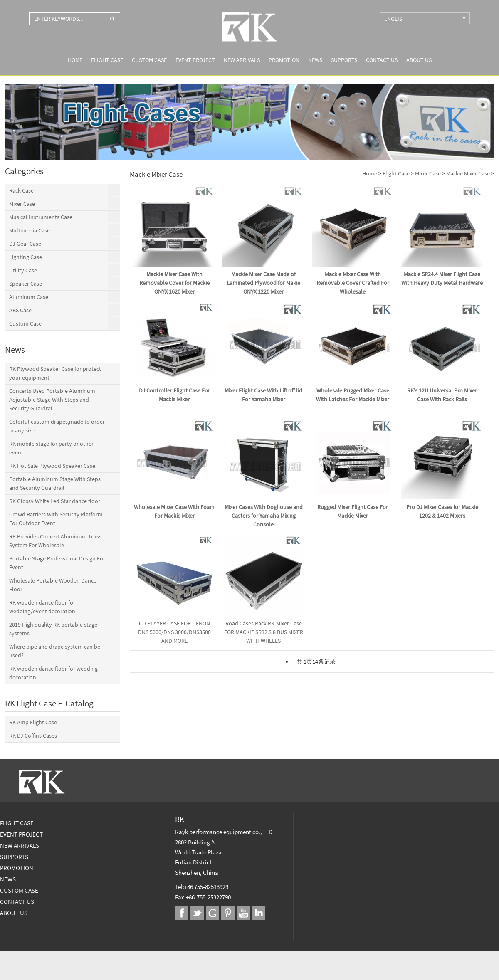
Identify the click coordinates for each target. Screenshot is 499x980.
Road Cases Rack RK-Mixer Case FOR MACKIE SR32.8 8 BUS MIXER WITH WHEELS (264, 632)
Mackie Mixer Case (468, 173)
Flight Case (107, 60)
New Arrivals (242, 60)
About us (419, 60)
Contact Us (382, 60)
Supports (344, 60)
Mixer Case (428, 173)
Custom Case (149, 60)
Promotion (284, 60)
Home (75, 60)
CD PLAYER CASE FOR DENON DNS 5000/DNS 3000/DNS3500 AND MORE (174, 632)
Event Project (195, 60)
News (315, 60)
